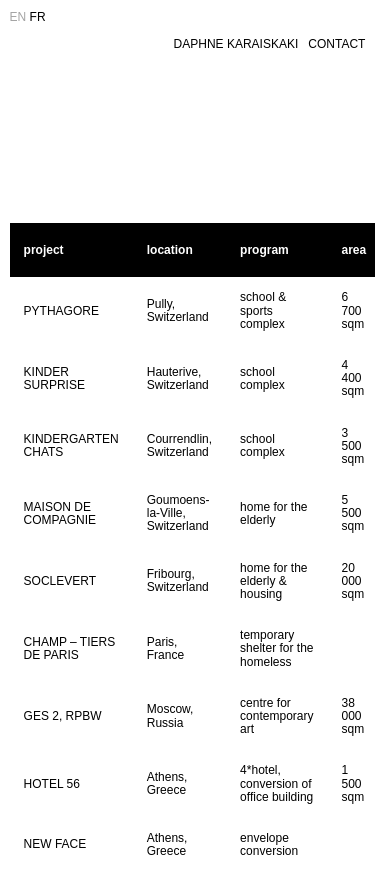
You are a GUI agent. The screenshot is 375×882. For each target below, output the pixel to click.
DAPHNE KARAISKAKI (236, 44)
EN (18, 17)
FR (38, 17)
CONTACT (336, 44)
